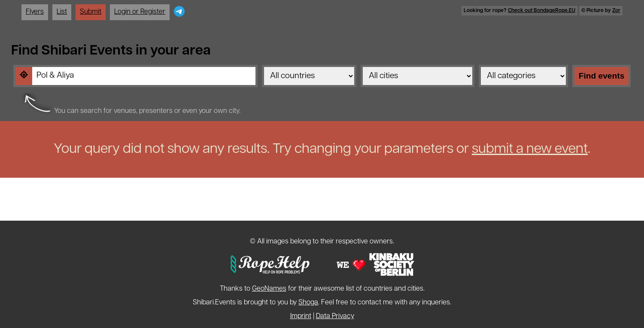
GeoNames (269, 289)
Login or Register (140, 12)
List (62, 12)
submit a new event (530, 149)
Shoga (308, 303)
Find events (602, 76)
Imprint (301, 316)
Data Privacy (335, 316)
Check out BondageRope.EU (542, 11)
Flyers (35, 12)
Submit (91, 12)
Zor (616, 11)
